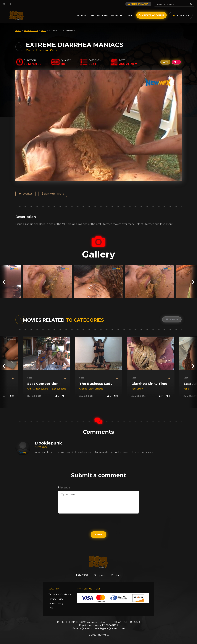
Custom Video (99, 15)
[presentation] (4, 281)
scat (44, 31)
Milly (140, 389)
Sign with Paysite (53, 194)
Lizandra (42, 50)
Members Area (138, 4)
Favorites (25, 194)
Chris (30, 389)
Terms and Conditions (60, 594)
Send (98, 535)
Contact (116, 575)
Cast (129, 15)
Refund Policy (56, 604)
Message (64, 488)
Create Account (151, 15)
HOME (18, 31)
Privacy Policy (56, 599)
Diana (30, 50)
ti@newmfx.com (89, 628)
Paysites (117, 15)
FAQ (51, 608)
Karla (54, 50)
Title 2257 (82, 575)
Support (100, 575)
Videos (82, 15)
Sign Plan (181, 15)
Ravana (54, 389)
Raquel (100, 389)
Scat (30, 378)
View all (172, 319)
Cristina (38, 389)
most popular (31, 31)
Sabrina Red (66, 389)
